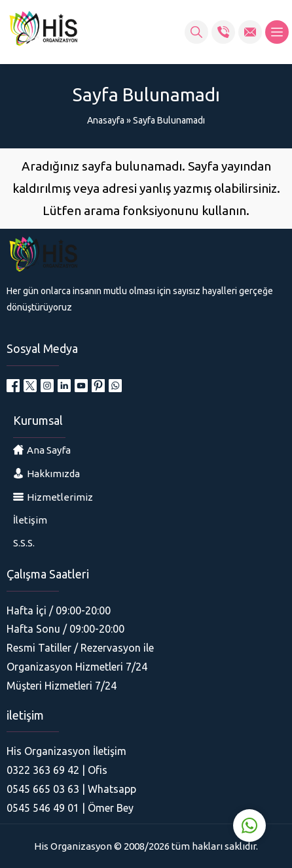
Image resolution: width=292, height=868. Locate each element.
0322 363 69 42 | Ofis (57, 770)
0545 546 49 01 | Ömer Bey (70, 808)
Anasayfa (106, 120)
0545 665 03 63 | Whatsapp (71, 789)
